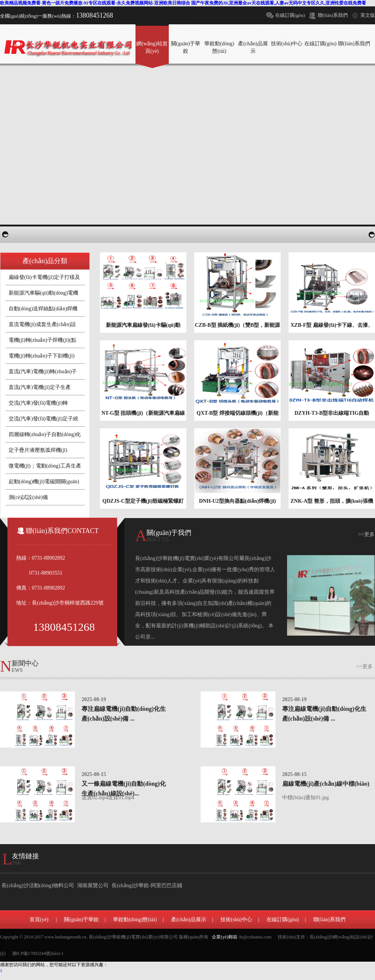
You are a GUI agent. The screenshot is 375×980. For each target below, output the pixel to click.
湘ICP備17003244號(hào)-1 (38, 953)
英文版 (368, 15)
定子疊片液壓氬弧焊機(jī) (38, 450)
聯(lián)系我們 (333, 15)
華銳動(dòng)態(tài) (135, 920)
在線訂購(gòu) (290, 15)
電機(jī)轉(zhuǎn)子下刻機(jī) (42, 356)
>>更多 (366, 534)
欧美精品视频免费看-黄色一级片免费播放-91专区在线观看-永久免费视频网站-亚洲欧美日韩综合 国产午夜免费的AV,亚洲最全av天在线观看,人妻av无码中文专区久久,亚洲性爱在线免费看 (183, 3)
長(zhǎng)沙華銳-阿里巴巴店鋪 (147, 885)
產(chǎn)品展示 (189, 920)
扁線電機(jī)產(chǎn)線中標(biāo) (326, 784)
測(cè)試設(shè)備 (28, 497)
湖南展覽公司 (93, 885)
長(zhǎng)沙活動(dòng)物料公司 (38, 885)
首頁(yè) (39, 920)
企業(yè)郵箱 (224, 937)
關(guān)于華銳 (81, 920)
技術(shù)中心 (236, 920)
